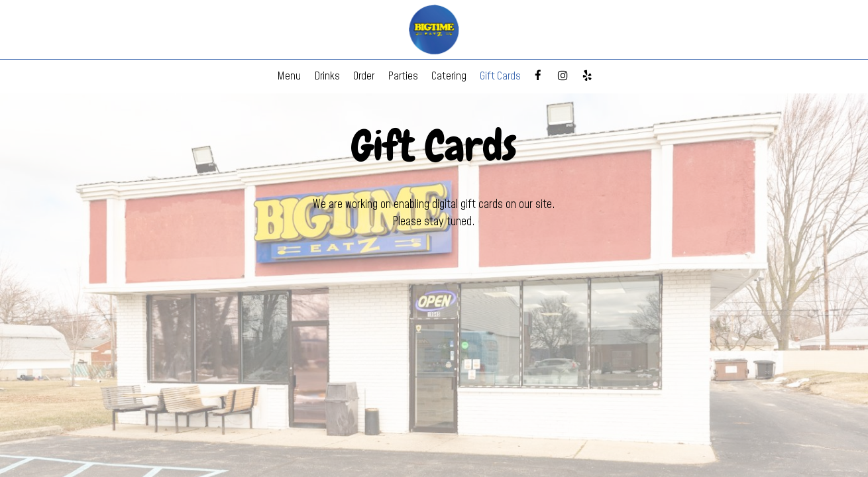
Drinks (327, 76)
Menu (289, 76)
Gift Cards (500, 76)
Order (364, 76)
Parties (403, 76)
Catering (449, 76)
